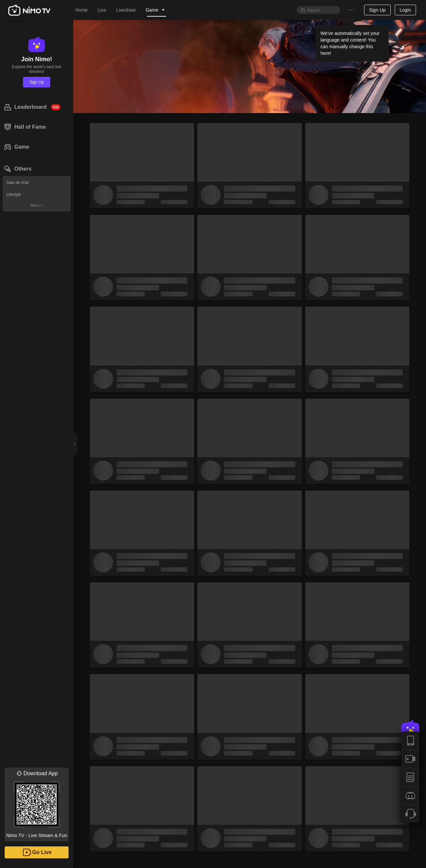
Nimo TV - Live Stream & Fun (37, 803)
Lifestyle (14, 195)
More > (37, 206)
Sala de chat (17, 183)
